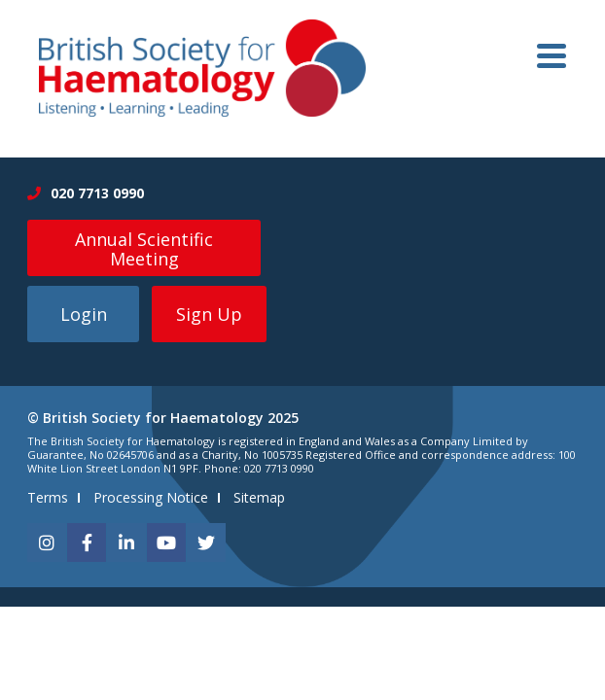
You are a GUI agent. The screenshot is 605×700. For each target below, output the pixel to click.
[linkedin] (126, 542)
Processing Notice (151, 497)
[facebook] (87, 542)
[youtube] (166, 542)
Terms (48, 497)
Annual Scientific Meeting (144, 249)
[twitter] (206, 542)
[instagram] (47, 542)
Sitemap (259, 497)
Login (84, 314)
